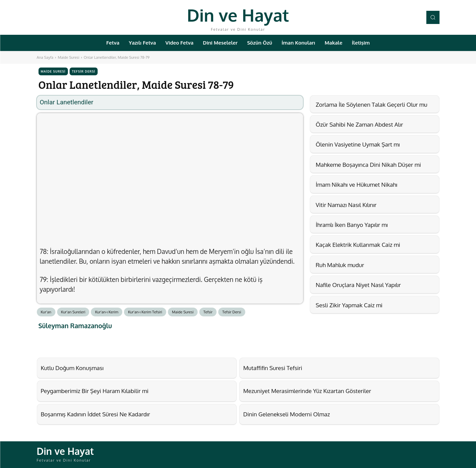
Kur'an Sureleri (73, 312)
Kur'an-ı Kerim (107, 312)
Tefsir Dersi (84, 71)
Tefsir (208, 312)
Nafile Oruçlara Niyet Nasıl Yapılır (358, 285)
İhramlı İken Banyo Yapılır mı (352, 225)
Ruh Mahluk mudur (340, 265)
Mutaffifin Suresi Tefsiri (273, 368)
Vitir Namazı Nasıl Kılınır (346, 205)
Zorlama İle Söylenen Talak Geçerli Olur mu (372, 105)
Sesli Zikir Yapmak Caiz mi (349, 305)
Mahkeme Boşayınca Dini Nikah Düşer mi (368, 165)
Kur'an (46, 312)
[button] (433, 17)
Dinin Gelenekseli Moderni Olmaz (287, 414)
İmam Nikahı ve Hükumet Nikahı (357, 185)
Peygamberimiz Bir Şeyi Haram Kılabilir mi (95, 391)
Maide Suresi (69, 57)
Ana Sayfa (45, 57)
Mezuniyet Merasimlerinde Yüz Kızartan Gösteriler (307, 391)
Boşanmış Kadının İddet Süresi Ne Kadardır (96, 414)
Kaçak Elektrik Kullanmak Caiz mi (358, 245)
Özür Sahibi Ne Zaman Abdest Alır (359, 124)
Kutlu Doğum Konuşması (72, 368)
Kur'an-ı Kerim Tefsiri (145, 312)
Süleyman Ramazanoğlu (75, 326)
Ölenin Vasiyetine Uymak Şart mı (358, 144)
